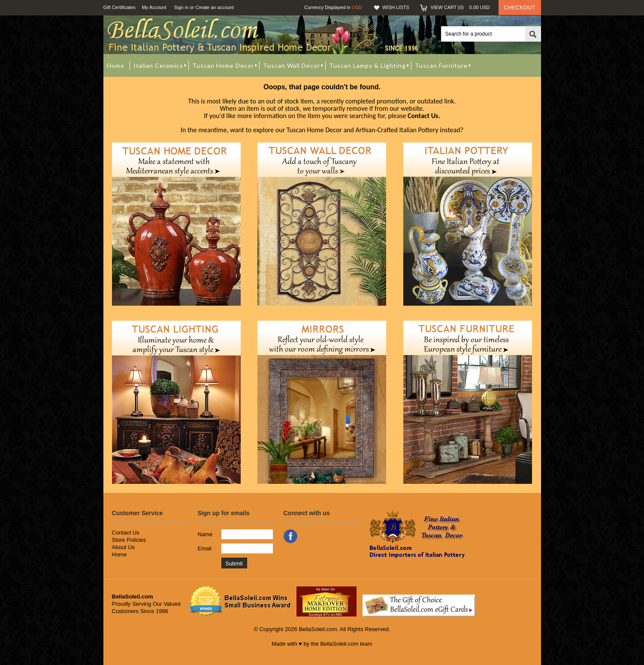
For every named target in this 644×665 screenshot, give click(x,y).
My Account (154, 7)
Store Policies (129, 540)
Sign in (181, 7)
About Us (123, 547)
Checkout (520, 8)
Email (205, 548)
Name (205, 534)
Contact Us (126, 533)
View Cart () (460, 7)
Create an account (215, 7)
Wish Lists (396, 7)
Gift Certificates (119, 7)
